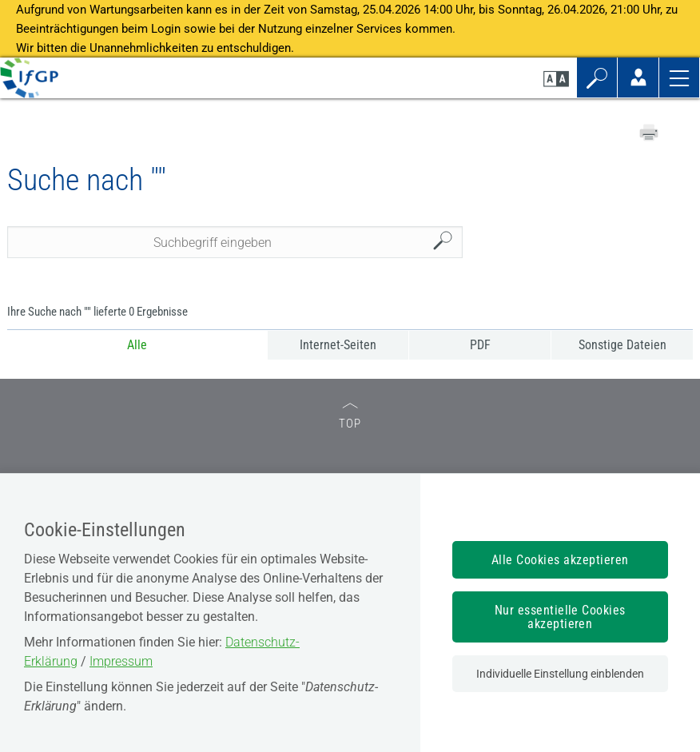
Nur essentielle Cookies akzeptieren (560, 617)
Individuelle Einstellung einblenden (560, 674)
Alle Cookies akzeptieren (560, 560)
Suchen (447, 243)
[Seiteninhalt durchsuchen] (235, 242)
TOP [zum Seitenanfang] (350, 417)
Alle (137, 345)
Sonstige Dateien (622, 345)
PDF (480, 345)
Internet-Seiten (338, 345)
